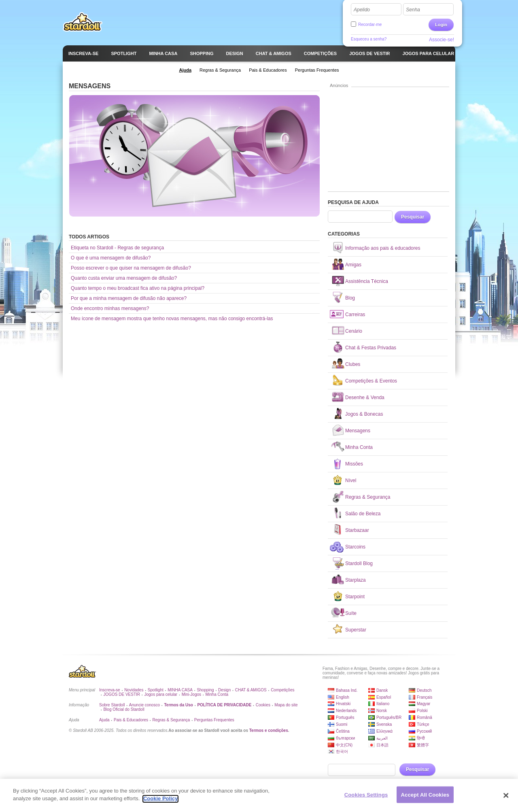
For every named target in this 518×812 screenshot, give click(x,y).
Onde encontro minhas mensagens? (110, 308)
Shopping (205, 690)
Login (441, 25)
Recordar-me (370, 24)
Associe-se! (442, 40)
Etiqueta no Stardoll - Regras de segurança (117, 248)
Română (425, 717)
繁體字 (423, 745)
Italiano (383, 704)
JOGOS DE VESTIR (122, 694)
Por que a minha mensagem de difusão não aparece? (129, 298)
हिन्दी (421, 738)
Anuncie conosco (144, 705)
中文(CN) (344, 745)
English (343, 697)
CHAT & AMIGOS (251, 690)
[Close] (506, 799)
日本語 (382, 745)
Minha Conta (217, 694)
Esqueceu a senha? (369, 39)
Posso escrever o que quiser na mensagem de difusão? (131, 268)
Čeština (343, 731)
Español (384, 697)
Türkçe (423, 724)
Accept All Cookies (425, 798)
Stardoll (83, 22)
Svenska (384, 724)
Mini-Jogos (191, 694)
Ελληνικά (384, 731)
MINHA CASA (180, 690)
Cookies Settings (366, 798)
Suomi (342, 724)
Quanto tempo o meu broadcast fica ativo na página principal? (138, 288)
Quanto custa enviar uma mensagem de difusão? (124, 278)
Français (425, 697)
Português (345, 717)
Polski (422, 711)
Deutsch (424, 690)
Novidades (134, 690)
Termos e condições (269, 730)
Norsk (382, 711)
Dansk (382, 690)
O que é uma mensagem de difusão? (111, 258)
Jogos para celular (161, 694)
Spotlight (156, 690)
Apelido (362, 10)
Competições (282, 690)
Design (224, 690)
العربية (382, 738)
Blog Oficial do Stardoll (124, 709)
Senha (413, 10)
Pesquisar (413, 217)
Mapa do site (286, 705)
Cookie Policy (160, 802)
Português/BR (389, 717)
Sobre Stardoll (112, 705)
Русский (424, 731)
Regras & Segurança (171, 720)
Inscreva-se (110, 690)
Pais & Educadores (131, 720)
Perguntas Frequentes (214, 720)
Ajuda (104, 720)
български (345, 738)
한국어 (342, 751)
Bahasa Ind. (347, 690)
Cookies (263, 705)
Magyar (424, 704)
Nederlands (346, 711)
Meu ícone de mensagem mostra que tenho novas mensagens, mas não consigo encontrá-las (172, 319)
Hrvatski (343, 704)
